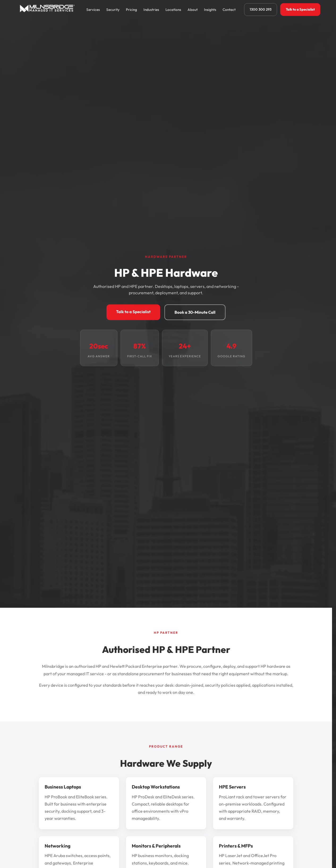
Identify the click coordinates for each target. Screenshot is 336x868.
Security (113, 10)
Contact (229, 10)
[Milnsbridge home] (49, 10)
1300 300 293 (261, 9)
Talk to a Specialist (300, 9)
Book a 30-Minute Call (195, 312)
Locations (173, 10)
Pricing (131, 10)
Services (93, 10)
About (193, 10)
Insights (210, 10)
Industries (151, 10)
